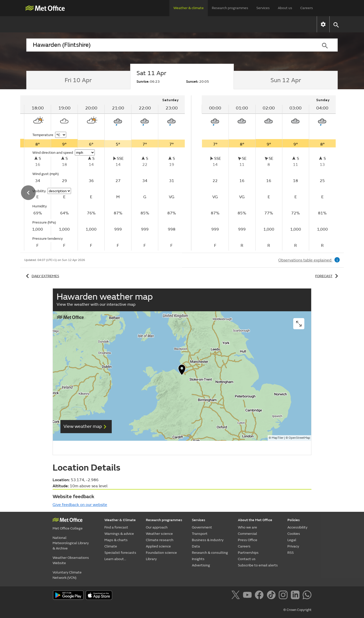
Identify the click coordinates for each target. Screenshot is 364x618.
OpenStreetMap (299, 438)
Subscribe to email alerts (258, 565)
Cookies (294, 534)
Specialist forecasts (230, 24)
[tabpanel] (269, 173)
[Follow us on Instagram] (284, 596)
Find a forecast (63, 24)
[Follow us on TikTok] (272, 596)
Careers (307, 8)
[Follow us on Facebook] (260, 596)
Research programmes (230, 8)
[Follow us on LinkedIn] (296, 596)
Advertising (201, 565)
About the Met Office (255, 520)
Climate (190, 24)
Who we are (247, 527)
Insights (198, 559)
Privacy (293, 546)
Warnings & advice (109, 24)
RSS (291, 553)
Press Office (248, 540)
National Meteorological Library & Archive (71, 543)
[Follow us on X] (236, 596)
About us (285, 8)
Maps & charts (155, 24)
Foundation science (161, 553)
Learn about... (275, 24)
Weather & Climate (120, 520)
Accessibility (297, 527)
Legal (292, 540)
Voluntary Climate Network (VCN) (67, 575)
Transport (200, 534)
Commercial (247, 534)
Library (151, 559)
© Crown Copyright (297, 610)
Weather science (159, 534)
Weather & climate (189, 8)
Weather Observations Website (71, 560)
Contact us (247, 559)
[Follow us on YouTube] (248, 596)
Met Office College (68, 528)
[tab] (78, 80)
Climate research (160, 540)
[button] (336, 24)
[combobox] (169, 45)
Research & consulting (210, 553)
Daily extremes (42, 276)
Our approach (157, 527)
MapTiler (278, 438)
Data (196, 546)
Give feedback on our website (80, 505)
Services (263, 8)
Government (202, 527)
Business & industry (208, 540)
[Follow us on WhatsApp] (307, 596)
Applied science (158, 546)
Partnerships (248, 553)
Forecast (327, 276)
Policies (294, 520)
